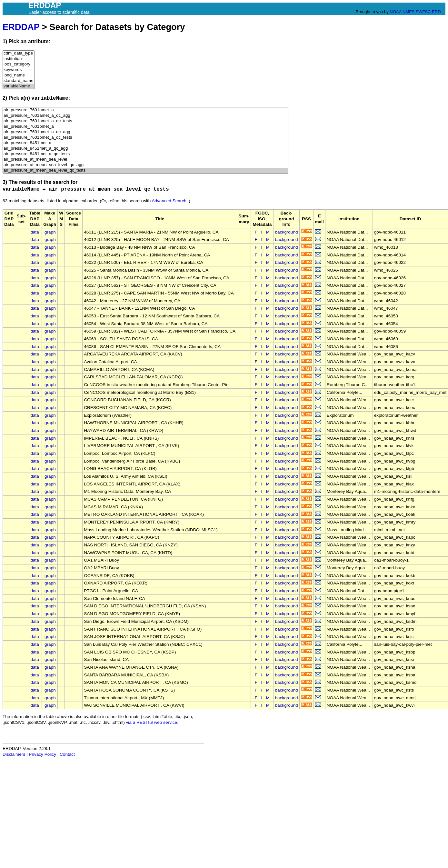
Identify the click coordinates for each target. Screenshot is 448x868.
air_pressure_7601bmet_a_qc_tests (145, 138)
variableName (19, 86)
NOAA (395, 12)
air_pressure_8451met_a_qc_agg (145, 149)
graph (50, 232)
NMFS (408, 12)
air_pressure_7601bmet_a (145, 127)
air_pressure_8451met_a (145, 143)
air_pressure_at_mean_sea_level (145, 160)
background (287, 232)
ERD (436, 12)
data (35, 232)
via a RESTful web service (152, 722)
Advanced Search (169, 201)
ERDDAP (21, 27)
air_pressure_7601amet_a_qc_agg (145, 116)
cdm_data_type (19, 53)
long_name (19, 75)
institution (19, 59)
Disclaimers (14, 754)
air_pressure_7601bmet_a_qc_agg (145, 132)
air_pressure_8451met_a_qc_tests (145, 154)
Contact (67, 754)
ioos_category (19, 64)
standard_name (19, 81)
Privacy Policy (42, 754)
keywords (19, 70)
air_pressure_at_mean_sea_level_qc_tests (145, 170)
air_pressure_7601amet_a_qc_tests (145, 121)
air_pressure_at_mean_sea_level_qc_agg (145, 165)
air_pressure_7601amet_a (145, 110)
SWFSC (423, 12)
